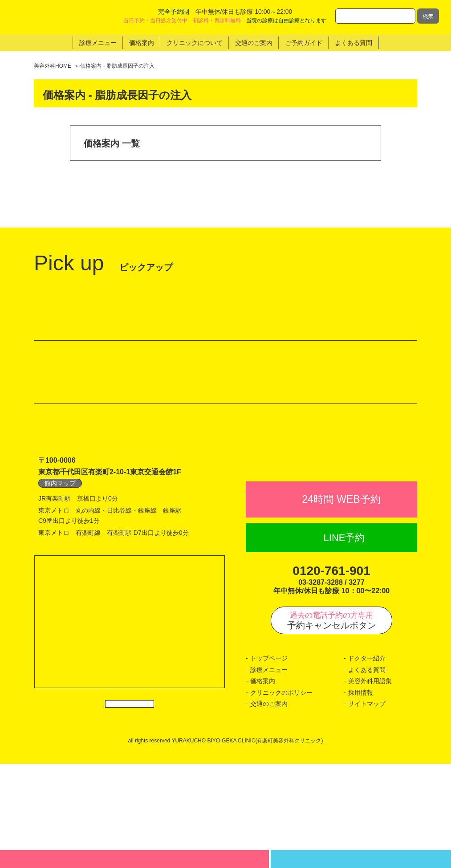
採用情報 (361, 797)
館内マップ (60, 568)
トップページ (269, 762)
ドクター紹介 (367, 762)
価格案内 (263, 785)
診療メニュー (269, 774)
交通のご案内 (269, 808)
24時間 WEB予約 (341, 603)
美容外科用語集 (370, 785)
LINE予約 (344, 642)
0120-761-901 (331, 675)
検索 (428, 16)
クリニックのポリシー (281, 797)
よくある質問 (367, 774)
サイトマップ (367, 808)
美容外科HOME (53, 66)
